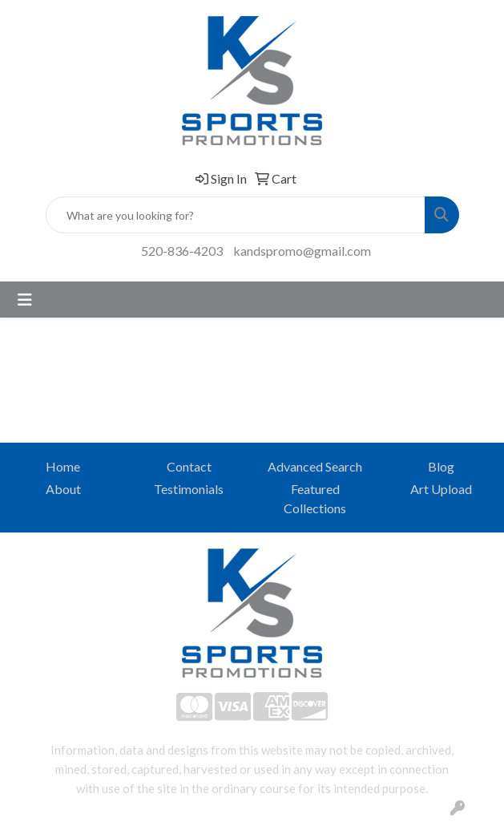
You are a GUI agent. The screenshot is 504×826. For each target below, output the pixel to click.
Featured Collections (315, 498)
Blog (441, 466)
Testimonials (189, 489)
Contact (189, 466)
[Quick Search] (236, 215)
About (63, 489)
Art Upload (441, 489)
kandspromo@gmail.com (302, 251)
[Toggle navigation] (25, 300)
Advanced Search (315, 466)
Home (63, 466)
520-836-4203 (182, 251)
